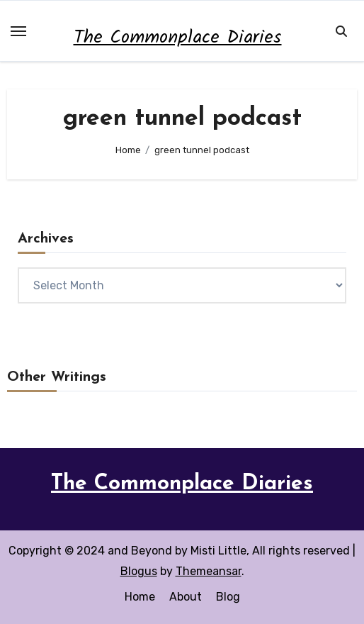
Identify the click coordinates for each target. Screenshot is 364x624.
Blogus (139, 571)
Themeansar (209, 571)
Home (140, 597)
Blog (228, 597)
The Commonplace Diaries (178, 38)
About (186, 597)
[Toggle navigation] (18, 31)
